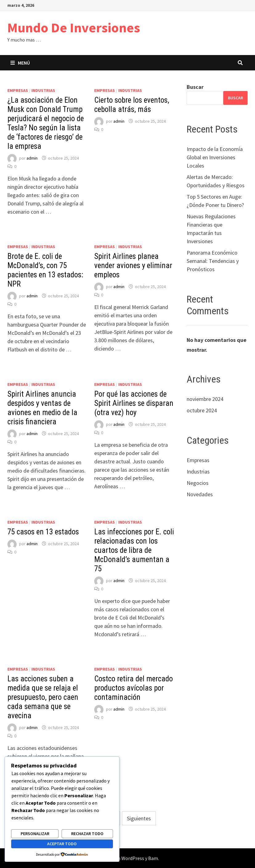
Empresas (18, 90)
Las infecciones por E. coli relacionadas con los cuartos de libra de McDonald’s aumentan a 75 (134, 550)
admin (32, 158)
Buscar (195, 87)
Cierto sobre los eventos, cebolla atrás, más (132, 105)
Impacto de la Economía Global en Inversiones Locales (215, 157)
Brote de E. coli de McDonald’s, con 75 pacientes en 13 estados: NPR (45, 270)
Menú (20, 63)
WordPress (133, 858)
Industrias (43, 90)
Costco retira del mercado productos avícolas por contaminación (134, 688)
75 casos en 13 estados (43, 532)
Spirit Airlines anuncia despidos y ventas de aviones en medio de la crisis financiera (42, 408)
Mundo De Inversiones (74, 28)
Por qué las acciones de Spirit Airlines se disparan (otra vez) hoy (134, 403)
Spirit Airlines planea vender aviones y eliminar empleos (133, 266)
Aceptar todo (62, 844)
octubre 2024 (202, 410)
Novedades (200, 494)
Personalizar (35, 834)
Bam (153, 858)
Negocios (198, 483)
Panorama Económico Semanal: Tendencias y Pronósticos (213, 261)
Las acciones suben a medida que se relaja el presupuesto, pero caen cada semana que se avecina (43, 697)
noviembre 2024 (205, 399)
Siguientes (139, 818)
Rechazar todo (87, 834)
